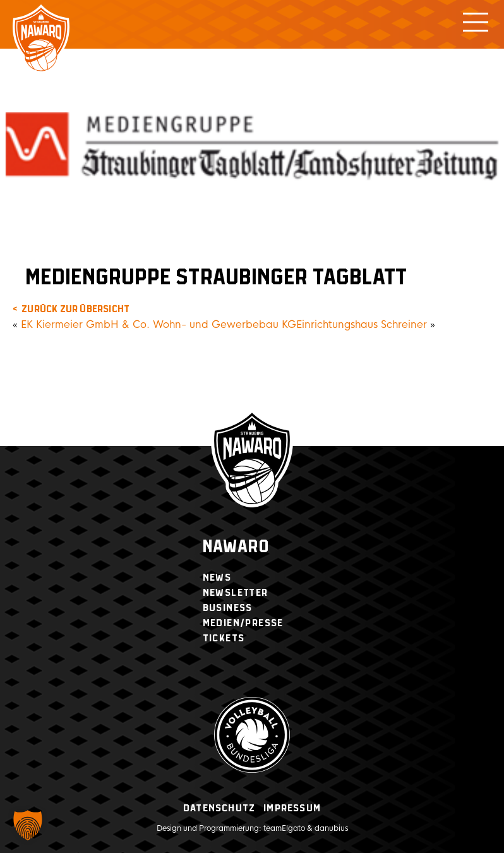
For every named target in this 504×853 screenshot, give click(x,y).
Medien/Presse (243, 623)
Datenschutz (219, 808)
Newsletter (236, 593)
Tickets (224, 638)
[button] (28, 825)
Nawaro (236, 547)
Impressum (292, 808)
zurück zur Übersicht (75, 309)
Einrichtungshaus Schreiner (362, 324)
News (217, 578)
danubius (331, 828)
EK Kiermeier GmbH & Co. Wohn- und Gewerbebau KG (159, 324)
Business (228, 608)
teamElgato (284, 828)
